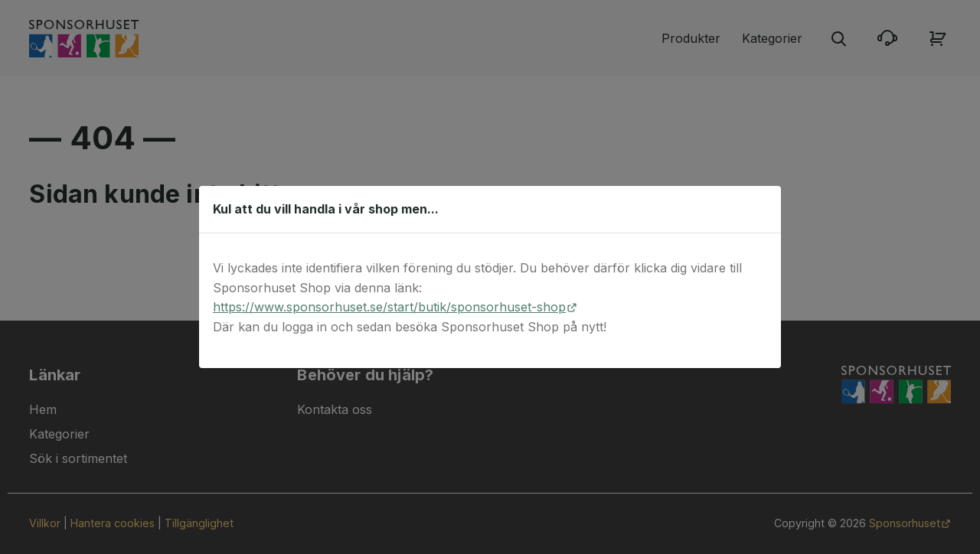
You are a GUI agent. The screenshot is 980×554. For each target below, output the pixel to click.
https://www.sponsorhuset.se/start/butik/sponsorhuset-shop (389, 307)
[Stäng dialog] (761, 209)
